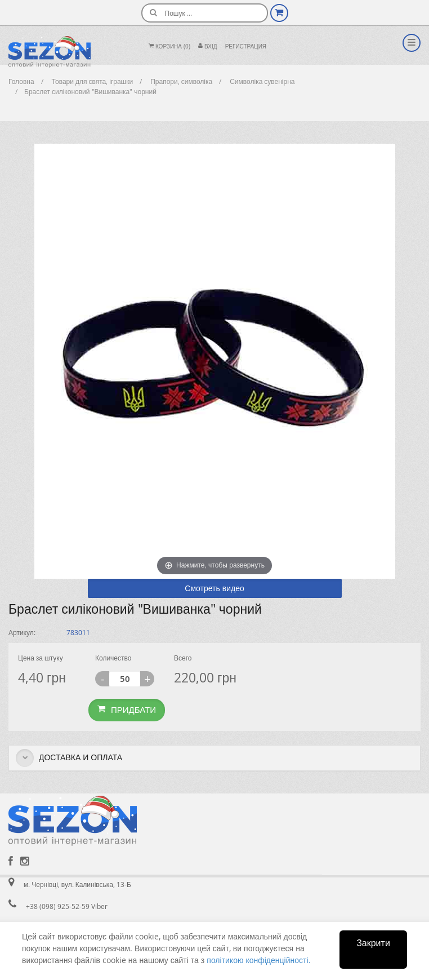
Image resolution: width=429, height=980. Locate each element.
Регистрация (246, 46)
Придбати (127, 709)
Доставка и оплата (69, 758)
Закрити (373, 943)
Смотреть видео (214, 588)
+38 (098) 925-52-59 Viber (67, 906)
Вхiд (208, 46)
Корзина (169, 46)
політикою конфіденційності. (258, 960)
